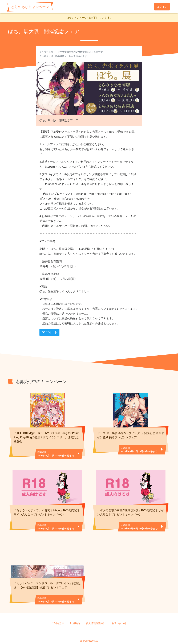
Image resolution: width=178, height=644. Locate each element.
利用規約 (75, 618)
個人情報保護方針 (96, 618)
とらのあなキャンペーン (30, 7)
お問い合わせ (119, 618)
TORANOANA (90, 635)
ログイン (162, 7)
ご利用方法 (58, 618)
